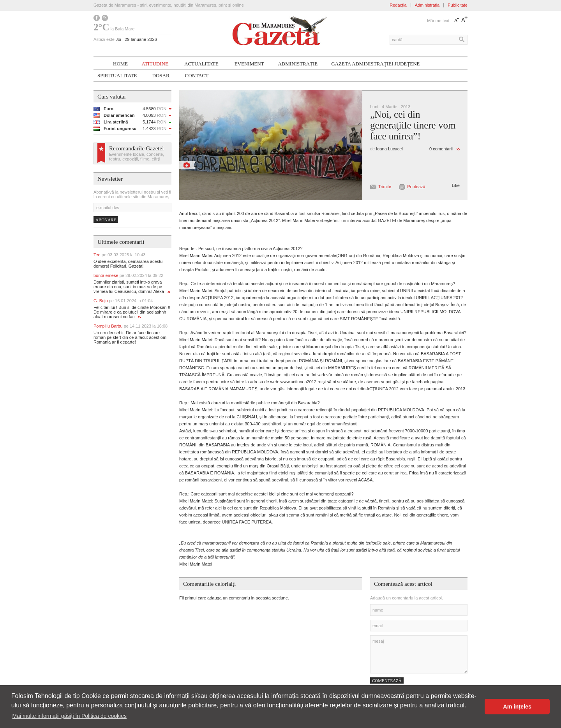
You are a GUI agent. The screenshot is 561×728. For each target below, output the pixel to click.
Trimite (385, 187)
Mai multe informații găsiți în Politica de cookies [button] (70, 716)
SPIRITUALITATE (117, 75)
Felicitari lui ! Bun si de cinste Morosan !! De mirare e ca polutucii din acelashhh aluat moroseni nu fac (132, 312)
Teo (119, 255)
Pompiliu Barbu (131, 326)
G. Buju (123, 301)
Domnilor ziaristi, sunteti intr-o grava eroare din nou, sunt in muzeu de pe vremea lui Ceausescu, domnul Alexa (132, 287)
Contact (197, 75)
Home (120, 64)
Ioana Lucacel (389, 149)
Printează (416, 187)
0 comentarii (441, 149)
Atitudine (155, 64)
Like (456, 185)
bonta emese (128, 275)
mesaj (419, 654)
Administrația (427, 5)
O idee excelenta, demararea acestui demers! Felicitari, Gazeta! (129, 264)
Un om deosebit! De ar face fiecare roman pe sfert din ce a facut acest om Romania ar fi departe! (130, 337)
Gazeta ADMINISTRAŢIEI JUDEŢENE (375, 64)
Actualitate (201, 64)
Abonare (106, 220)
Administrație (298, 64)
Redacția (398, 5)
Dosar (161, 75)
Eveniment (249, 64)
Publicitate (458, 5)
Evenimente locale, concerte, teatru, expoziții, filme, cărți (137, 157)
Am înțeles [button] (517, 707)
